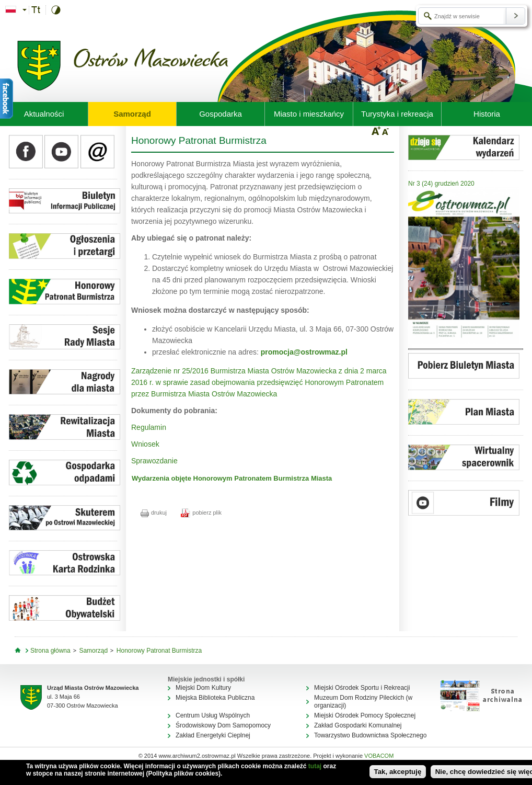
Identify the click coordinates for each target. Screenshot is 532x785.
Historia (487, 114)
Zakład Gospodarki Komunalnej (358, 725)
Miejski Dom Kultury (203, 688)
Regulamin (149, 427)
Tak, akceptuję (398, 772)
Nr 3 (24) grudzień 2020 (441, 184)
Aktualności (44, 114)
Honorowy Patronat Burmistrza (159, 651)
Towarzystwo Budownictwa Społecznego (370, 735)
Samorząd (132, 114)
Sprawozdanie (154, 461)
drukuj (154, 513)
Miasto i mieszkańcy (309, 114)
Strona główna (50, 651)
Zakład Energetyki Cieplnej (213, 735)
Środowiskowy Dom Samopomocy (223, 725)
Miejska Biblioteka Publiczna (215, 698)
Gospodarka (221, 114)
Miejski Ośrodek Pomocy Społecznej (365, 715)
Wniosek (145, 444)
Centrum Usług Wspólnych (213, 715)
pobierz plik (201, 513)
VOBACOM (379, 756)
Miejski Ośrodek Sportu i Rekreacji (362, 688)
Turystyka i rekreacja (397, 114)
